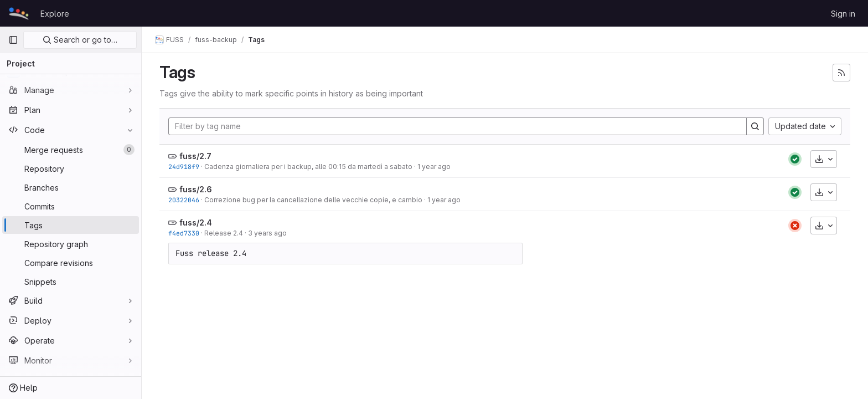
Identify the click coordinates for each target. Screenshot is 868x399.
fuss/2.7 (195, 156)
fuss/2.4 (196, 222)
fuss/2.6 (196, 189)
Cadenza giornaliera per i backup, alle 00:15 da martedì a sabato (308, 167)
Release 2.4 (224, 233)
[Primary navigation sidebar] (13, 40)
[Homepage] (19, 13)
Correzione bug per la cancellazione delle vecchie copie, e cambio (313, 200)
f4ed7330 (184, 233)
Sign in (843, 14)
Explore (55, 14)
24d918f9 (184, 167)
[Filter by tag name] (458, 126)
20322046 (184, 200)
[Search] (755, 126)
